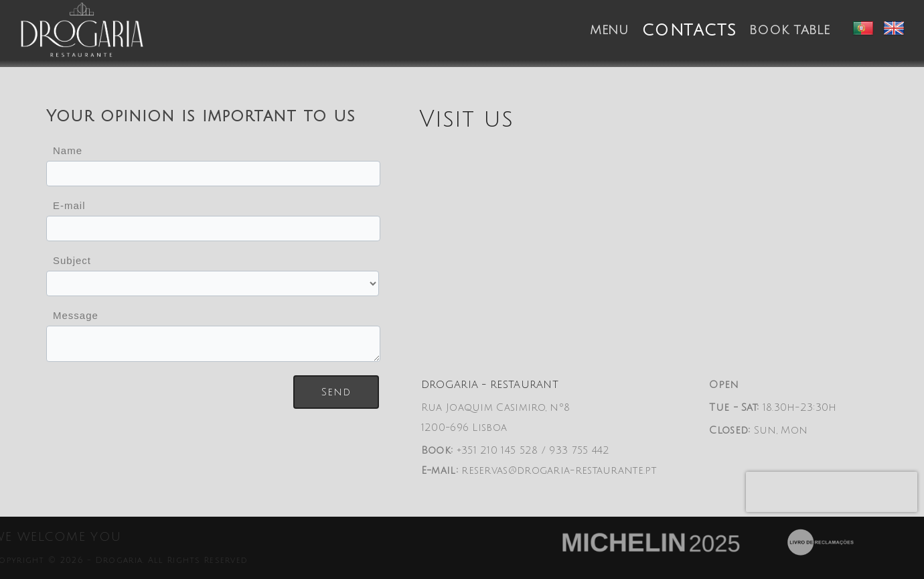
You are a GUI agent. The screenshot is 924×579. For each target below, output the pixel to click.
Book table (789, 30)
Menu (609, 30)
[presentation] (832, 492)
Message (76, 315)
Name (68, 150)
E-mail (69, 205)
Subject (72, 260)
